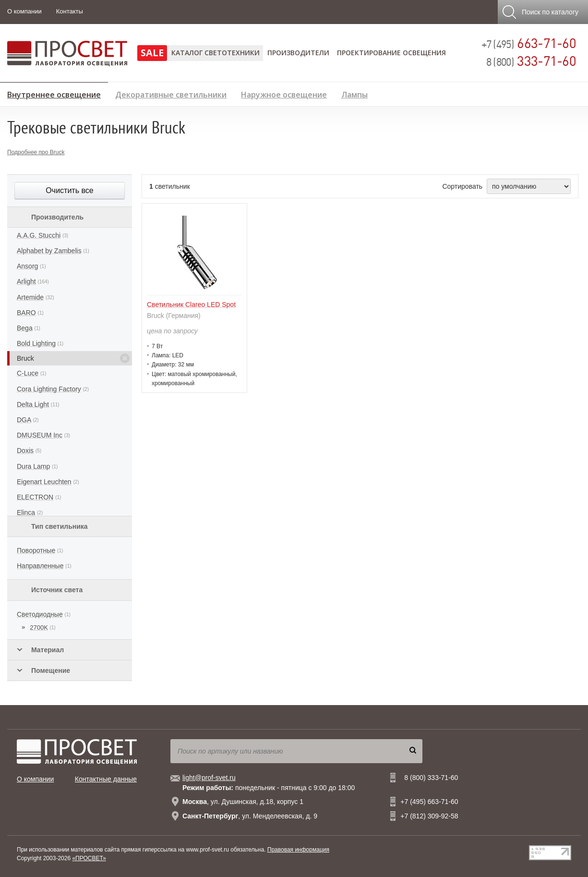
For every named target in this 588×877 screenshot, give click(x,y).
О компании (24, 11)
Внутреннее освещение (54, 93)
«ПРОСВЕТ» (89, 858)
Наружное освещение (284, 93)
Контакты (70, 11)
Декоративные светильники (171, 93)
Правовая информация (298, 850)
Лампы (354, 93)
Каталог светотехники (216, 53)
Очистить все (69, 190)
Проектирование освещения (391, 53)
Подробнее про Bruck (36, 152)
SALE (152, 53)
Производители (298, 53)
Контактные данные (106, 779)
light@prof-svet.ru (209, 778)
